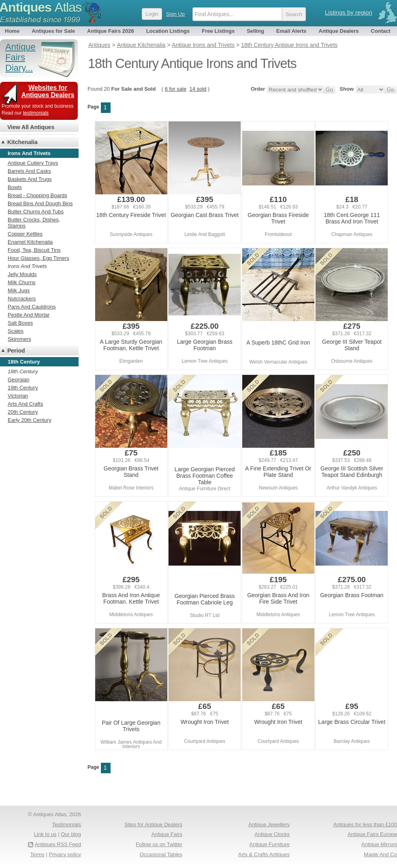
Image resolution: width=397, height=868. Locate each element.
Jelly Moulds (22, 274)
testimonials (36, 113)
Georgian (18, 380)
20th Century (23, 412)
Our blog (71, 834)
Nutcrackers (22, 299)
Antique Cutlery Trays (33, 163)
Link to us (45, 834)
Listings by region (349, 12)
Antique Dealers (339, 31)
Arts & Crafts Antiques (264, 854)
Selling (255, 31)
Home (12, 31)
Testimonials (66, 824)
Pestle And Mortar (29, 315)
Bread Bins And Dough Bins (40, 203)
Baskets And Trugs (30, 179)
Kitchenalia (22, 142)
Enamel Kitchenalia (30, 242)
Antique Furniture (269, 844)
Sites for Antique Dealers (153, 824)
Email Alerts (291, 31)
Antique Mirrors (379, 844)
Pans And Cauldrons (32, 307)
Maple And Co (380, 854)
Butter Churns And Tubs (36, 212)
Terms (37, 854)
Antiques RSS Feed (58, 844)
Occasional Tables (161, 854)
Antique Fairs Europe (372, 834)
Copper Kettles (25, 234)
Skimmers (19, 339)
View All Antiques (31, 127)
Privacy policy (65, 854)
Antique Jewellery (269, 824)
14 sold (198, 89)
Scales (16, 331)
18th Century (23, 371)
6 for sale (176, 89)
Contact (380, 31)
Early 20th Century (30, 420)
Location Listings (168, 31)
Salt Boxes (20, 323)
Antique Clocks (272, 834)
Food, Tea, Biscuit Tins (34, 250)
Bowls (15, 187)
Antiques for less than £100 (365, 824)
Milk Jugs (19, 290)
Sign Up (175, 14)
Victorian (18, 396)
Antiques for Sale (53, 31)
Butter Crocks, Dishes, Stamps (34, 223)
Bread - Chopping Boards (37, 195)
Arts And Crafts (25, 404)
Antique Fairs (167, 834)
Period (16, 351)
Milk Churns (22, 282)
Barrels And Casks (29, 171)
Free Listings (218, 31)
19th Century (23, 388)
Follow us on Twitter (159, 844)
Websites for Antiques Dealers (48, 91)
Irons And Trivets (27, 266)
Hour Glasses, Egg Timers (38, 258)
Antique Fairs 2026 (111, 31)
